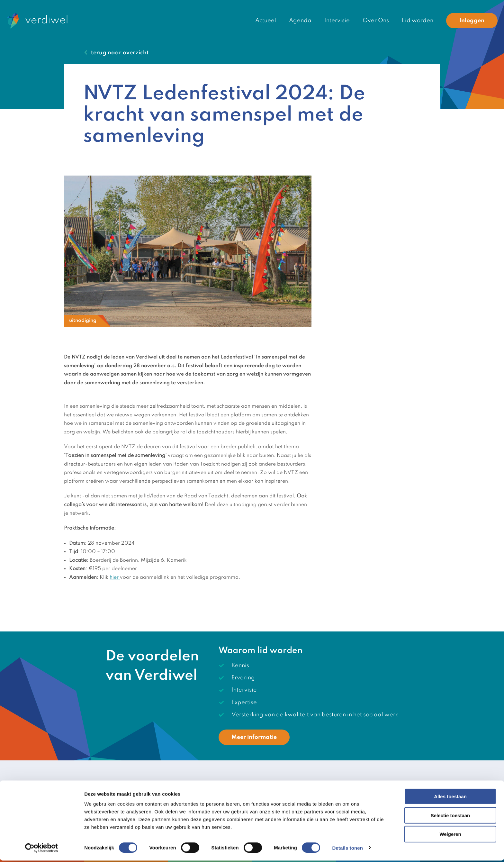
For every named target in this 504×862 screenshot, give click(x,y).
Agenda (300, 21)
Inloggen (472, 21)
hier (115, 577)
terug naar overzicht (120, 53)
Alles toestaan (450, 798)
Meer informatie (254, 737)
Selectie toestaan (450, 817)
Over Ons (376, 21)
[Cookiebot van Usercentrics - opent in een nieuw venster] (42, 849)
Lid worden (418, 21)
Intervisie (337, 21)
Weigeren (450, 836)
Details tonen (347, 849)
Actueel (266, 21)
